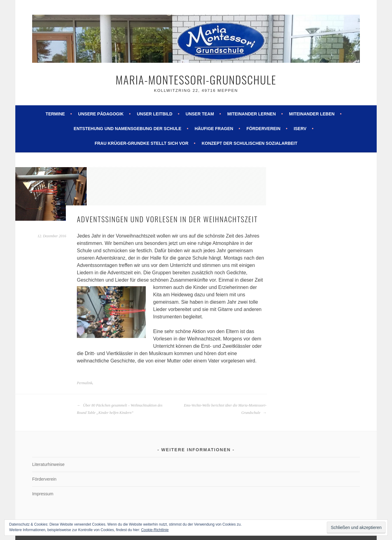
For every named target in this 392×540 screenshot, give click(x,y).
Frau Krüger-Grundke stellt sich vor (141, 143)
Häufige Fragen (214, 129)
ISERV (300, 129)
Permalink (85, 383)
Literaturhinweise (48, 464)
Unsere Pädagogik (101, 114)
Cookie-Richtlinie (155, 530)
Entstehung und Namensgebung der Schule (128, 129)
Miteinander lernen (252, 114)
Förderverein (264, 129)
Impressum (43, 494)
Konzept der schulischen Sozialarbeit (249, 143)
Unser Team (200, 114)
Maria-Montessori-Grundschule (196, 79)
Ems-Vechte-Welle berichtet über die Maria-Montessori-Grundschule (225, 409)
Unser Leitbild (155, 114)
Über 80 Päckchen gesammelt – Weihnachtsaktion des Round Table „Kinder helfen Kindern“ (120, 409)
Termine (55, 114)
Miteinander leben (312, 114)
